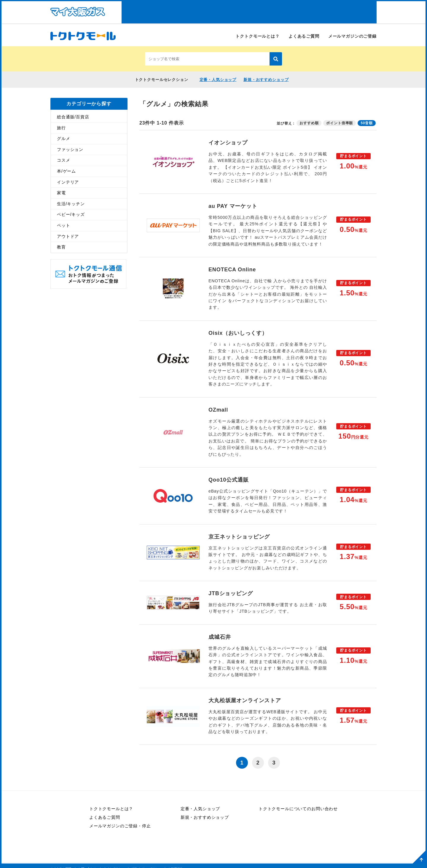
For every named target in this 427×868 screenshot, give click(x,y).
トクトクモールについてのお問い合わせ (298, 809)
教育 (61, 247)
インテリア (68, 182)
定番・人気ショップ (218, 80)
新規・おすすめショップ (266, 80)
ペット (64, 225)
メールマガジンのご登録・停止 (120, 826)
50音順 (367, 123)
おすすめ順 (309, 123)
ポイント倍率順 (340, 123)
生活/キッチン (71, 203)
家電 (61, 193)
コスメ (64, 160)
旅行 (61, 128)
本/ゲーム (66, 171)
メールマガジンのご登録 (352, 36)
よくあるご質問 (304, 36)
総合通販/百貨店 (73, 117)
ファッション (70, 149)
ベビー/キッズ (71, 214)
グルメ (64, 138)
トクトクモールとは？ (257, 36)
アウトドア (68, 236)
